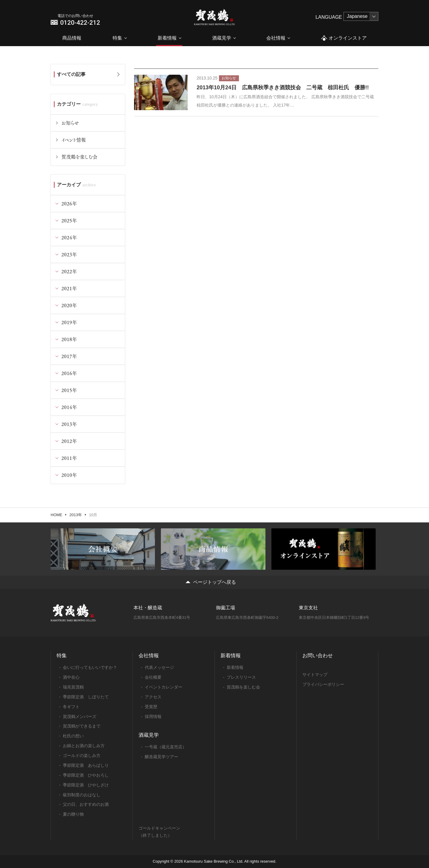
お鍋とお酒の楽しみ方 (84, 746)
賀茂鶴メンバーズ (80, 716)
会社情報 (276, 38)
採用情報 (153, 716)
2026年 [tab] (69, 203)
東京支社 (308, 608)
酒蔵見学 (222, 38)
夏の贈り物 (73, 814)
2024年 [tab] (69, 237)
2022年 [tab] (69, 271)
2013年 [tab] (69, 424)
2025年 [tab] (69, 220)
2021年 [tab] (69, 288)
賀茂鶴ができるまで (82, 726)
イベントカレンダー (164, 687)
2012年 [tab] (69, 441)
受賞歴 (151, 707)
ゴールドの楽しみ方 (82, 755)
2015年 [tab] (69, 390)
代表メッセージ (159, 667)
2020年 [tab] (69, 305)
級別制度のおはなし (82, 795)
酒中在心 (71, 677)
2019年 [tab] (69, 322)
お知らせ (70, 123)
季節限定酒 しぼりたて (86, 697)
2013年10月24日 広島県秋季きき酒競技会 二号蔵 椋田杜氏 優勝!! (283, 88)
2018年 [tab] (69, 339)
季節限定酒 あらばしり (86, 765)
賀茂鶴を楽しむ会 (79, 157)
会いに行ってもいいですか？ (90, 667)
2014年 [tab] (69, 407)
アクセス (153, 697)
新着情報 (167, 38)
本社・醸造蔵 (148, 608)
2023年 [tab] (69, 254)
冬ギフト (71, 707)
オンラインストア (344, 38)
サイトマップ (315, 675)
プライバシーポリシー (323, 684)
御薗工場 (226, 608)
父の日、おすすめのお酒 (86, 804)
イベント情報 (74, 140)
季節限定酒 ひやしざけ (86, 785)
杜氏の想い (73, 736)
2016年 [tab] (69, 373)
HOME (56, 515)
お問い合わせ (318, 656)
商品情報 (72, 38)
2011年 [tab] (69, 458)
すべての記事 (71, 74)
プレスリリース (241, 677)
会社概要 (153, 677)
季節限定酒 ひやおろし (86, 775)
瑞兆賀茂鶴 (73, 687)
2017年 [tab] (69, 356)
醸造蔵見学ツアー (161, 757)
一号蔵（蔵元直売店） (166, 747)
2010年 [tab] (69, 475)
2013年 (76, 515)
